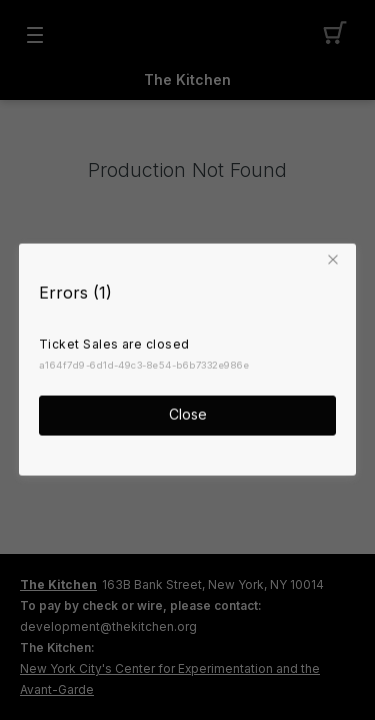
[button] (336, 259)
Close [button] (188, 413)
